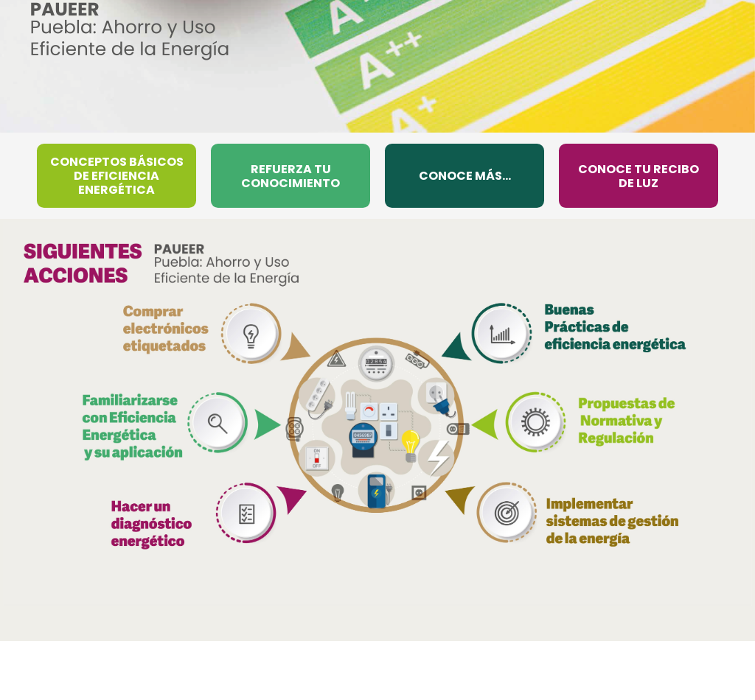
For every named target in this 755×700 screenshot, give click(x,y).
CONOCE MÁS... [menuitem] (465, 176)
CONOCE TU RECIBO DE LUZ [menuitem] (639, 176)
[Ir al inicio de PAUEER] (130, 31)
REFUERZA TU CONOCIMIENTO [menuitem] (290, 176)
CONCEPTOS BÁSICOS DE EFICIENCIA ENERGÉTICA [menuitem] (117, 176)
